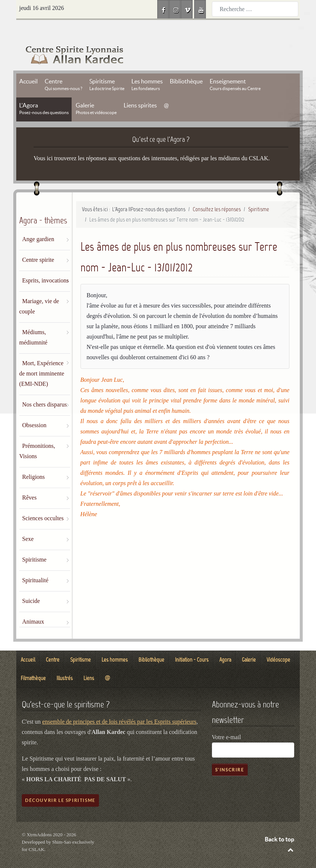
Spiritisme (34, 543)
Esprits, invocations (45, 264)
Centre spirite (38, 243)
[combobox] (255, 9)
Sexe (28, 522)
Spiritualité (35, 564)
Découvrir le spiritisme (60, 784)
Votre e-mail (226, 721)
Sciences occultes (43, 502)
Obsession (34, 409)
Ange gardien (38, 222)
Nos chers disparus (44, 388)
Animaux (33, 605)
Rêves (29, 481)
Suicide (31, 584)
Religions (33, 460)
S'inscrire (230, 753)
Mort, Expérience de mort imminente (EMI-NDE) (42, 357)
